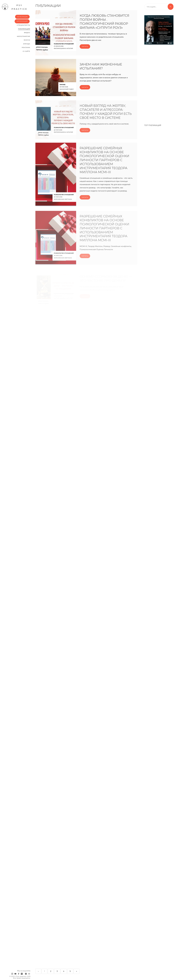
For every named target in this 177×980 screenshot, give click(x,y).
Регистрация (22, 17)
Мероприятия (24, 36)
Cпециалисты (23, 25)
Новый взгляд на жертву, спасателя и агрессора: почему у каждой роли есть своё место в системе (106, 115)
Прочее (62, 85)
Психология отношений (64, 44)
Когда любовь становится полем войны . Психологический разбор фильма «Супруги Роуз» (104, 22)
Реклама (26, 47)
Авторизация (22, 21)
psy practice (15, 7)
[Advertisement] (159, 83)
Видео (27, 33)
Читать (85, 47)
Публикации (24, 29)
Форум (27, 40)
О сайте (26, 51)
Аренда (27, 44)
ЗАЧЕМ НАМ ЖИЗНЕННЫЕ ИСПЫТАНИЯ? (101, 67)
